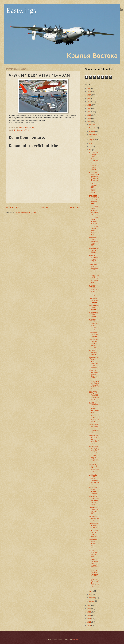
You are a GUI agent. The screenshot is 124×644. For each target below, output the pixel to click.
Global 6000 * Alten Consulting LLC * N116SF (94, 268)
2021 (89, 105)
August (92, 140)
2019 (89, 112)
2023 (89, 98)
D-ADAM (20, 130)
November (93, 128)
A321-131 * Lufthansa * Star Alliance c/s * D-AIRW (94, 500)
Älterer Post (74, 208)
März (91, 594)
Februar (92, 598)
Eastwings (21, 10)
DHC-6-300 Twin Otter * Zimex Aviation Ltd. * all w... (94, 583)
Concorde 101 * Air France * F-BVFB (94, 301)
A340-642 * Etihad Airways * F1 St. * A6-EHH (94, 543)
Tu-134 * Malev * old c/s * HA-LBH (94, 308)
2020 (89, 108)
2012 (89, 615)
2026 (89, 88)
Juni (91, 147)
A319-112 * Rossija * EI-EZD (94, 518)
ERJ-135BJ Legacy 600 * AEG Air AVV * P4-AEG (94, 200)
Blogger (75, 639)
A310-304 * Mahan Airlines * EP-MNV (93, 491)
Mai (91, 150)
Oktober (92, 131)
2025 (89, 92)
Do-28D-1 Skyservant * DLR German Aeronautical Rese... (94, 408)
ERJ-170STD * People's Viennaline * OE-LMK (94, 573)
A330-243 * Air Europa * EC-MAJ (94, 250)
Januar (92, 601)
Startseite (44, 208)
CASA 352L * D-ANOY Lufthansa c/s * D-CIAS (94, 458)
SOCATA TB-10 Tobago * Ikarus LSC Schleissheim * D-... (94, 396)
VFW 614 (27, 130)
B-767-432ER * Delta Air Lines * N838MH (94, 533)
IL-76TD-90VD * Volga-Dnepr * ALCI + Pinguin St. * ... (94, 157)
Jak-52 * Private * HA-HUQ (93, 352)
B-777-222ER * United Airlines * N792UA (94, 220)
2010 (89, 622)
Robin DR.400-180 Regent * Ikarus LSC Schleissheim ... (94, 385)
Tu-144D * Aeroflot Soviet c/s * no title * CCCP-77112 (94, 291)
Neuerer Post (13, 208)
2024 (89, 95)
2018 (89, 115)
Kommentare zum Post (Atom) (25, 213)
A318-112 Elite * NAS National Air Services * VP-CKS (94, 279)
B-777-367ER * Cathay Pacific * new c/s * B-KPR (94, 230)
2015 (89, 605)
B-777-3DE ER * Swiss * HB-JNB (94, 167)
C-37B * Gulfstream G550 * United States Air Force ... (94, 188)
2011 (89, 619)
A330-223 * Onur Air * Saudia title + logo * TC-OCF (94, 241)
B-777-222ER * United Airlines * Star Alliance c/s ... (94, 211)
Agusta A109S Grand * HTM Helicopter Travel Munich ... (94, 362)
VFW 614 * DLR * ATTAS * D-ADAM (94, 418)
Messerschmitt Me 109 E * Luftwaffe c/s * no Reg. (94, 449)
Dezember (93, 124)
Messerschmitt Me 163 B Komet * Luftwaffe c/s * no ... (94, 439)
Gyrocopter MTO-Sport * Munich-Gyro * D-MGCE (94, 374)
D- (15, 130)
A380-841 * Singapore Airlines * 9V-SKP (93, 258)
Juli (91, 143)
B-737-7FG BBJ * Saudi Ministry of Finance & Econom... (94, 176)
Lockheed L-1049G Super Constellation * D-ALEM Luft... (94, 480)
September (93, 135)
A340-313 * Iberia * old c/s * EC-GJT (94, 510)
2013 (89, 612)
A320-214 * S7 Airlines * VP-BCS (94, 525)
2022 (89, 102)
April (91, 591)
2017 (89, 118)
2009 (89, 625)
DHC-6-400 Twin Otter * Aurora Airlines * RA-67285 (94, 563)
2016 (89, 122)
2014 (89, 609)
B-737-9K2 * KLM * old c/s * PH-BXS (93, 553)
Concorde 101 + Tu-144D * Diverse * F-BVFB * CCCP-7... (94, 344)
